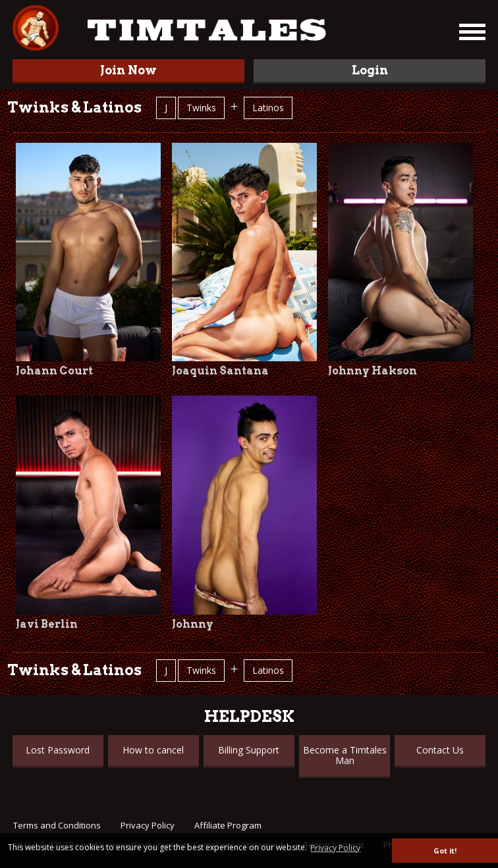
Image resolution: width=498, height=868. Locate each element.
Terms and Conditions (57, 825)
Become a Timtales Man (345, 755)
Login (370, 70)
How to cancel (153, 750)
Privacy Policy (148, 825)
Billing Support (249, 750)
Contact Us (440, 750)
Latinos (268, 108)
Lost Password (58, 750)
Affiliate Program (228, 825)
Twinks (201, 108)
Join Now (128, 70)
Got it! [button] (445, 851)
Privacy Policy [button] (335, 848)
